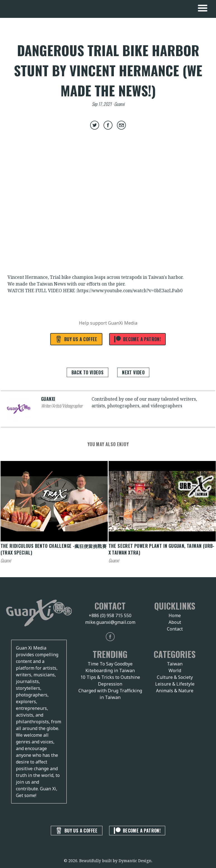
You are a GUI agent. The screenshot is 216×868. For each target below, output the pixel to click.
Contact (175, 629)
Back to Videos (88, 372)
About (175, 622)
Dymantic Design (135, 861)
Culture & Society (175, 677)
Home (175, 615)
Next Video (133, 372)
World (175, 670)
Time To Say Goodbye (110, 664)
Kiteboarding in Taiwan (110, 670)
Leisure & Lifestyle (175, 684)
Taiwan (175, 664)
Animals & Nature (175, 691)
